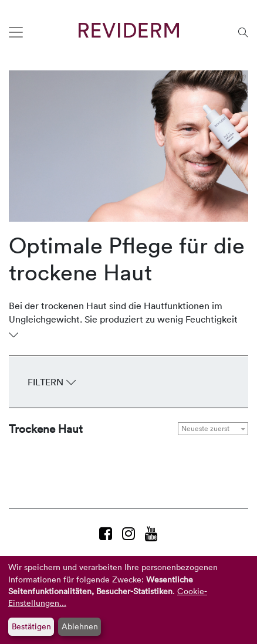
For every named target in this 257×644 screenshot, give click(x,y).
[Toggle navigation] (16, 32)
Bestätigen (31, 626)
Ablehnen (80, 626)
